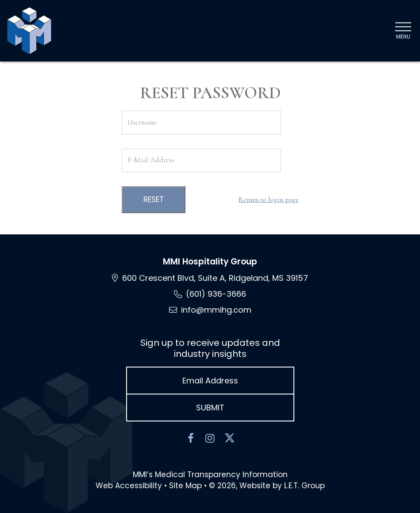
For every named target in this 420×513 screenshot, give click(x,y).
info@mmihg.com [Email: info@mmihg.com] (216, 310)
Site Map (185, 486)
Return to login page (269, 199)
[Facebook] (191, 438)
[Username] (201, 122)
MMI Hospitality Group (210, 262)
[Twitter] (230, 438)
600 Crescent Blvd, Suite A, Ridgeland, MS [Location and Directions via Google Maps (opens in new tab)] (215, 278)
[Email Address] (210, 381)
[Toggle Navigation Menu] (403, 31)
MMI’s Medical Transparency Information (210, 475)
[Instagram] (210, 438)
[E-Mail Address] (201, 160)
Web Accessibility (129, 486)
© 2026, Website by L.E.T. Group (267, 486)
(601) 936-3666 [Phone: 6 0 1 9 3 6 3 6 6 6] (216, 294)
